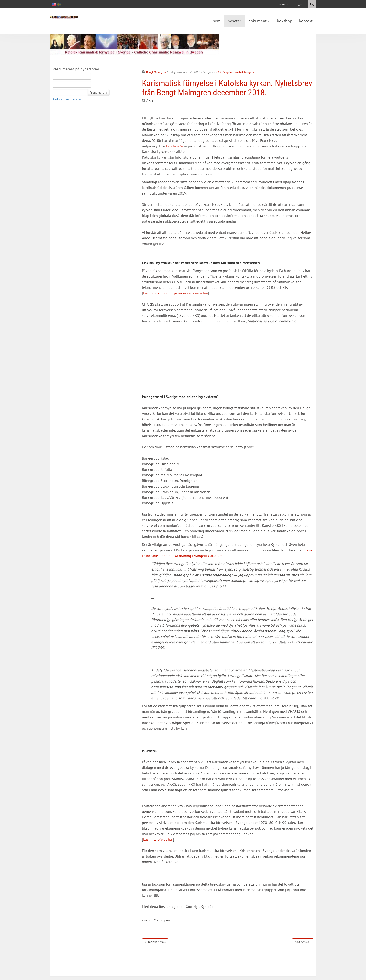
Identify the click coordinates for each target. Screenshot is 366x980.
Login (299, 4)
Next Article (302, 942)
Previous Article (156, 942)
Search (312, 4)
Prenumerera (98, 92)
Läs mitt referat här (158, 839)
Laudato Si (174, 146)
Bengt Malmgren (156, 72)
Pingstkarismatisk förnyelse (239, 72)
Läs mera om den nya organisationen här (176, 293)
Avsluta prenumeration (67, 99)
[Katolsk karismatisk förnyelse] (64, 17)
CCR (219, 72)
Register (283, 4)
